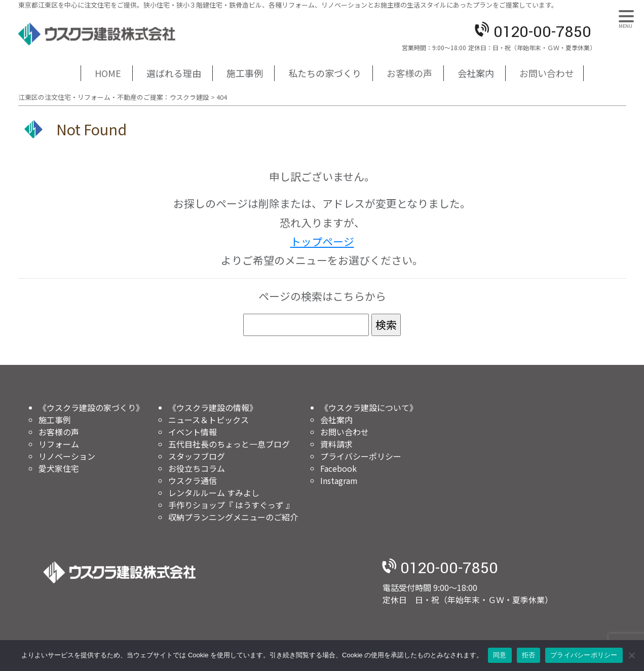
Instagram (339, 480)
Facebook (338, 468)
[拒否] (631, 655)
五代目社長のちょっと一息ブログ (229, 444)
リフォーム (59, 444)
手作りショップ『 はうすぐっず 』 (231, 505)
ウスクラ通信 (193, 480)
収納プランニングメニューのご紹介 (233, 517)
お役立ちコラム (197, 468)
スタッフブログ (197, 456)
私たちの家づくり (325, 73)
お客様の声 (409, 73)
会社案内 (476, 73)
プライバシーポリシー (361, 456)
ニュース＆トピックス (209, 420)
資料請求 (336, 444)
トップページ (322, 241)
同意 (500, 655)
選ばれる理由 (174, 73)
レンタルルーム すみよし (214, 493)
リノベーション (67, 456)
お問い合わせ (547, 73)
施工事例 (245, 73)
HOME (108, 73)
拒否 (529, 655)
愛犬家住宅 (59, 468)
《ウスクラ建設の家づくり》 (91, 407)
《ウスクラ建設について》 (369, 407)
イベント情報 (193, 432)
